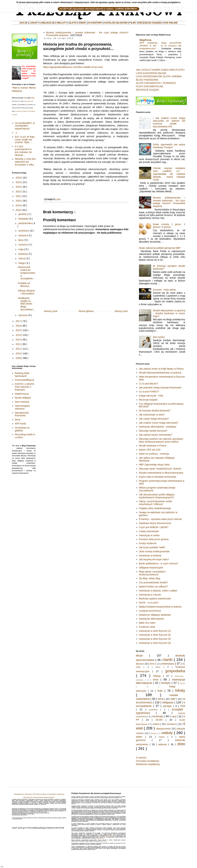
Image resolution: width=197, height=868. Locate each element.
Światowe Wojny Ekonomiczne (155, 523)
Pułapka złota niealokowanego (155, 508)
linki (58, 200)
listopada (23, 219)
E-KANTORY (95, 23)
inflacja (157, 676)
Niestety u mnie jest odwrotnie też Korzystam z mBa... (25, 162)
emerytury (168, 664)
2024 (18, 182)
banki (168, 660)
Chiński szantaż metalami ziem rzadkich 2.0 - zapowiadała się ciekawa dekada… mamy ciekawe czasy (169, 174)
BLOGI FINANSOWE (147, 80)
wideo (139, 737)
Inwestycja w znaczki (150, 595)
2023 (18, 187)
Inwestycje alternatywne (152, 619)
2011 (18, 349)
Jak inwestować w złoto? (152, 415)
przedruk (153, 710)
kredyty (166, 683)
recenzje (158, 716)
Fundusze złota (147, 627)
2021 (18, 196)
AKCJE (23, 23)
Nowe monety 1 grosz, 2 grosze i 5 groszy (169, 226)
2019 (18, 205)
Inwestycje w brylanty (150, 556)
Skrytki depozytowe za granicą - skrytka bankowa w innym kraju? (169, 313)
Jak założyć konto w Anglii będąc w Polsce (161, 369)
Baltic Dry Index (147, 623)
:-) (16, 133)
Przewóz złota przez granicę (154, 539)
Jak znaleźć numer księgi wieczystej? (159, 423)
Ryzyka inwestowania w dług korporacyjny (161, 473)
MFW (161, 699)
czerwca (23, 245)
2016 (18, 326)
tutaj (25, 98)
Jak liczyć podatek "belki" (152, 547)
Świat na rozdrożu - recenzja (154, 454)
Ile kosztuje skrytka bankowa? (155, 411)
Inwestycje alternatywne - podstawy (158, 427)
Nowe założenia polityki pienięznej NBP (160, 248)
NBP (173, 699)
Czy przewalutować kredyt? (153, 582)
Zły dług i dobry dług (150, 578)
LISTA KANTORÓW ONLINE (151, 73)
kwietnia (23, 254)
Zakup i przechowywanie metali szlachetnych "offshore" (156, 503)
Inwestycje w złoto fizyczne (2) (155, 635)
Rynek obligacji (23, 398)
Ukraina (154, 733)
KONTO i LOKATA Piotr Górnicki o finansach (25, 387)
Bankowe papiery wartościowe (155, 599)
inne (156, 680)
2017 (18, 321)
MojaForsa (145, 40)
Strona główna (86, 311)
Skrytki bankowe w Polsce (153, 446)
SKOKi (159, 720)
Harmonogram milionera (22, 407)
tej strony (104, 841)
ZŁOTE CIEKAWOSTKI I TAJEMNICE (156, 83)
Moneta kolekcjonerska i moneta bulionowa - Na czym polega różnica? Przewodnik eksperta (169, 202)
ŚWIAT (82, 23)
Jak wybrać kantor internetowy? (156, 435)
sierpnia (22, 235)
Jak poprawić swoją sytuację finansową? (160, 388)
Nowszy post (51, 311)
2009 (18, 358)
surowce (171, 724)
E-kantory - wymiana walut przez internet (160, 519)
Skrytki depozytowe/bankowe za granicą (160, 373)
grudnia (22, 214)
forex (158, 667)
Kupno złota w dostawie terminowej (158, 477)
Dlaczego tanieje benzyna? (153, 431)
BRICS (153, 664)
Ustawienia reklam (110, 836)
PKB (183, 706)
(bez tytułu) (159, 337)
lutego (22, 263)
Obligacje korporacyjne (151, 568)
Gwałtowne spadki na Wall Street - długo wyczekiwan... (26, 304)
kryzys (182, 683)
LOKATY (34, 23)
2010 (18, 353)
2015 (18, 330)
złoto (181, 744)
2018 (18, 210)
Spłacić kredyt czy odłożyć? (153, 587)
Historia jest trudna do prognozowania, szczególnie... (26, 273)
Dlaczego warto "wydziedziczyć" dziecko (160, 469)
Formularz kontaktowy (148, 761)
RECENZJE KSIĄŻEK (150, 23)
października (25, 223)
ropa (174, 716)
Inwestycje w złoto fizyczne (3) (155, 639)
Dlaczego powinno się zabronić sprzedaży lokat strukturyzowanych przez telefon (161, 440)
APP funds (21, 424)
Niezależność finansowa (22, 414)
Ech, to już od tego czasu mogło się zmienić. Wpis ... (25, 140)
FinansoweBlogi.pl (25, 380)
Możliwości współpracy (148, 764)
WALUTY (62, 23)
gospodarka (175, 671)
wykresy (163, 744)
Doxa (18, 420)
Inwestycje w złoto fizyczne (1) (155, 631)
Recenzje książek (148, 400)
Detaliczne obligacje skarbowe (155, 615)
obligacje (168, 702)
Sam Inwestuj (22, 402)
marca (22, 258)
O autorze (141, 758)
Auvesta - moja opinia (164, 290)
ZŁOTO (73, 23)
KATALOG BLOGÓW (116, 23)
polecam (29, 101)
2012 (18, 344)
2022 (18, 192)
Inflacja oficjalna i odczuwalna (26, 292)
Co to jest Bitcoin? (149, 384)
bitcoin (139, 664)
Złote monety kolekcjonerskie (154, 551)
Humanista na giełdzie (22, 429)
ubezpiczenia (163, 729)
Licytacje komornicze (150, 611)
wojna (162, 737)
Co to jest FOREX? (149, 392)
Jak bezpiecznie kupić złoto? (154, 559)
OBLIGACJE (48, 23)
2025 (18, 178)
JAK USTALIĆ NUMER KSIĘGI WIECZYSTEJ (160, 70)
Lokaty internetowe (149, 531)
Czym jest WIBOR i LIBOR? (154, 527)
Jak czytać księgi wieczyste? (154, 419)
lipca (21, 240)
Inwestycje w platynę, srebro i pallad (158, 591)
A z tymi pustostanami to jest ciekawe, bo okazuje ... (23, 151)
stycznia (23, 315)
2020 (18, 201)
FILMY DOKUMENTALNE (150, 86)
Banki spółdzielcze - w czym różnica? (159, 563)
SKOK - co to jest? (149, 603)
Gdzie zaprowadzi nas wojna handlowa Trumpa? (169, 146)
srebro (156, 724)
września (23, 231)
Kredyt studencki (148, 543)
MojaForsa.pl (22, 394)
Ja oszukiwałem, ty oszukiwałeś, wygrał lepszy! (25, 126)
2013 (18, 340)
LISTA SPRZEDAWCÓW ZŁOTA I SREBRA (159, 76)
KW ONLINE (171, 23)
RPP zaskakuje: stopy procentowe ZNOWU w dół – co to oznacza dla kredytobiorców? (160, 46)
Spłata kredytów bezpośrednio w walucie (160, 607)
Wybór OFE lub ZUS (150, 450)
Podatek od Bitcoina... (24, 285)
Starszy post (121, 311)
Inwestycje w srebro (149, 535)
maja (21, 249)
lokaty (180, 690)
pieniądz (167, 706)
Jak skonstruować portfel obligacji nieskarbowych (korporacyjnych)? (157, 496)
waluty (167, 733)
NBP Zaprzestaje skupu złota (154, 465)
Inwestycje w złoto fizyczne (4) (155, 643)
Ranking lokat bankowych (22, 375)
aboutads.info (100, 838)
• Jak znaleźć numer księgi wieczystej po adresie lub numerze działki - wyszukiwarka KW (169, 122)
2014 (18, 335)
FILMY (133, 23)
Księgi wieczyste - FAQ (151, 396)
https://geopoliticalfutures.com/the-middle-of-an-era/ (73, 67)
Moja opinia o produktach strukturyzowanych (152, 573)
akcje (139, 656)
